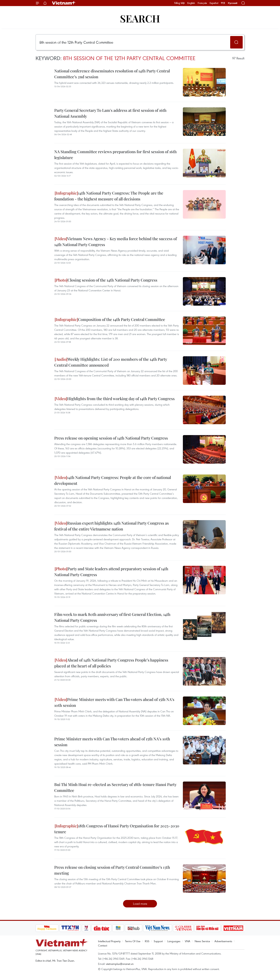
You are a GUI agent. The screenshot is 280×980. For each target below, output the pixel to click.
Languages (174, 941)
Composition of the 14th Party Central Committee (110, 319)
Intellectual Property (109, 941)
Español (214, 3)
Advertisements (223, 941)
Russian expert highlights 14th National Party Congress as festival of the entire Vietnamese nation (112, 526)
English (191, 3)
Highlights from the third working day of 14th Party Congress (115, 399)
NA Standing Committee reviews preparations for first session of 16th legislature (115, 155)
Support (158, 941)
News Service (202, 941)
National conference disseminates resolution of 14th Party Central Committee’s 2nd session (112, 74)
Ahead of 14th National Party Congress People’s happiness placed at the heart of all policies (111, 663)
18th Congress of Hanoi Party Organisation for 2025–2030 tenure (117, 829)
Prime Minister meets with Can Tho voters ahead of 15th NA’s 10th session (114, 702)
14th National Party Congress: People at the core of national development (113, 480)
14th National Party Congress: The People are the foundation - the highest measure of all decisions (109, 196)
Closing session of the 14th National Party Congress (106, 280)
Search (140, 18)
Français (202, 3)
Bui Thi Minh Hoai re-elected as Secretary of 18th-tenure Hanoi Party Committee (115, 787)
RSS (147, 941)
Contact (103, 945)
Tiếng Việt (179, 3)
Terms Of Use (133, 941)
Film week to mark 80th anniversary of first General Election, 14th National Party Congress (112, 617)
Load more (140, 904)
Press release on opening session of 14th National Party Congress (111, 438)
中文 (223, 3)
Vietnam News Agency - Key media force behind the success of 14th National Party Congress (116, 242)
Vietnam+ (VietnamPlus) (64, 3)
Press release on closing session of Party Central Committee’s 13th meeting (112, 870)
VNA (187, 941)
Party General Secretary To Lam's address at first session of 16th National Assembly (110, 113)
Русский (233, 3)
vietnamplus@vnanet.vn (120, 964)
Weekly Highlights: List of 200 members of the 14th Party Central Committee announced (111, 362)
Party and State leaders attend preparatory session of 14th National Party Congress (111, 572)
